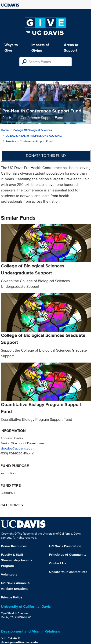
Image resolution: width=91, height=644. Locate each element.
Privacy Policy (11, 597)
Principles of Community (68, 554)
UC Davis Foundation (65, 546)
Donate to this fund (46, 156)
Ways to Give (11, 48)
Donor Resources (14, 546)
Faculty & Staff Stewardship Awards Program (16, 560)
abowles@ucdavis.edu (16, 448)
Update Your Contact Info (68, 572)
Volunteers (9, 574)
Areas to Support (71, 48)
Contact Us (58, 563)
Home (5, 130)
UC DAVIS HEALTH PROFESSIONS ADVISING (34, 136)
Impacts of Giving (40, 48)
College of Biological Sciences (33, 130)
